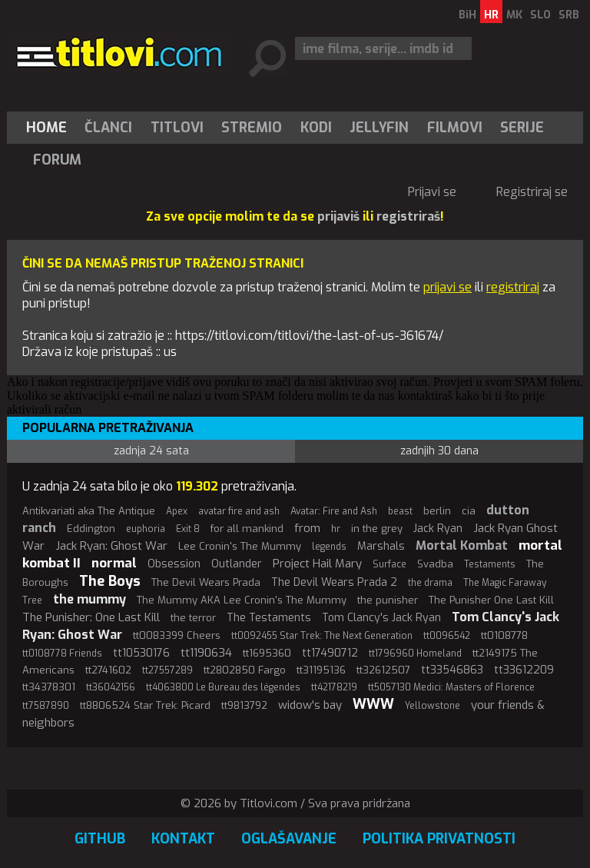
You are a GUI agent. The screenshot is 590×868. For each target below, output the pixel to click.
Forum (57, 160)
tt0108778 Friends (62, 653)
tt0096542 (447, 636)
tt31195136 (321, 670)
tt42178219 (334, 687)
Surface (389, 564)
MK (514, 15)
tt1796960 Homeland (415, 653)
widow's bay (310, 705)
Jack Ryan (438, 529)
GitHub (100, 839)
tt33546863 (452, 670)
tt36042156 (111, 687)
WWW (373, 704)
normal (114, 563)
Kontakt (183, 839)
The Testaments (269, 618)
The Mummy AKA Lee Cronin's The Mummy (242, 600)
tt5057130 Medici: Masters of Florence (451, 687)
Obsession (174, 564)
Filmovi (455, 128)
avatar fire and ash (239, 511)
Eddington (91, 529)
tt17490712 (330, 653)
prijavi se (447, 287)
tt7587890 (46, 706)
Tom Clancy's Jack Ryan (381, 618)
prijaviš (338, 216)
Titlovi (177, 128)
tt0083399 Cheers (177, 635)
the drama (430, 583)
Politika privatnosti (439, 839)
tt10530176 (141, 653)
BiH (467, 15)
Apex (177, 511)
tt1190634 (206, 653)
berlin (437, 511)
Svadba (435, 564)
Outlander (237, 564)
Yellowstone (433, 706)
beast (400, 511)
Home (46, 128)
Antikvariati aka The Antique (89, 511)
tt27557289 (167, 670)
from (307, 528)
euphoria (146, 529)
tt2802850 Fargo (245, 670)
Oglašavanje (289, 839)
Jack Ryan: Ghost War (111, 546)
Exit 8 (188, 529)
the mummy (89, 599)
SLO (540, 15)
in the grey (377, 529)
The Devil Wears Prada (206, 582)
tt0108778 (504, 635)
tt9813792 (244, 705)
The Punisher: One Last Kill (91, 617)
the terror (193, 618)
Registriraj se (532, 192)
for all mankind (247, 529)
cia (469, 511)
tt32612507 (383, 670)
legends (329, 547)
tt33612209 (524, 670)
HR (491, 15)
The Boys (110, 581)
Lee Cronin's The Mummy (240, 546)
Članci (108, 128)
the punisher (388, 600)
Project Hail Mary (317, 564)
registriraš (408, 216)
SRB (569, 15)
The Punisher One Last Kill (491, 600)
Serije (522, 128)
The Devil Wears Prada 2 (334, 582)
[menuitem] (50, 128)
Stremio (252, 128)
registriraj (513, 287)
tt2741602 (108, 670)
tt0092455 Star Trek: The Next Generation (322, 636)
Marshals (381, 546)
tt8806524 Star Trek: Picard (145, 705)
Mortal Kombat (462, 545)
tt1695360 (267, 653)
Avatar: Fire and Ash (334, 511)
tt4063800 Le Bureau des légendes (223, 687)
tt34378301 (49, 687)
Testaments (490, 564)
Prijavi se (432, 192)
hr (336, 529)
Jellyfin (379, 128)
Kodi (316, 128)
